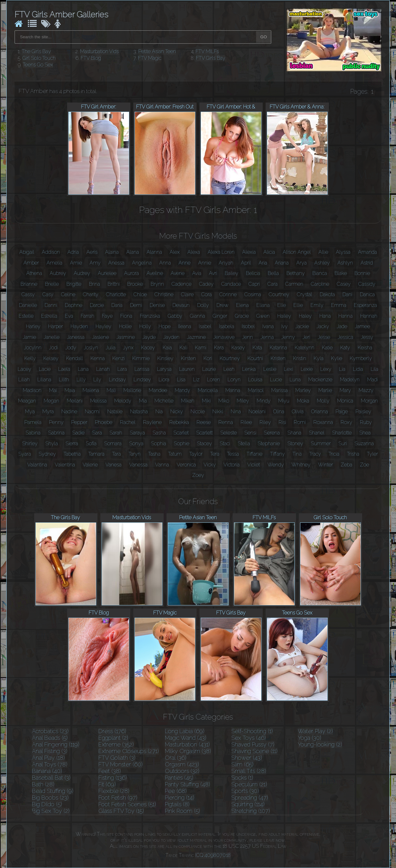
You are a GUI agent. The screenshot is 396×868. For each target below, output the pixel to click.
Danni (51, 305)
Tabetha (72, 454)
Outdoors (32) (182, 771)
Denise (157, 305)
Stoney (295, 443)
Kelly (30, 358)
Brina (94, 284)
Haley (305, 316)
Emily (317, 305)
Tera (215, 454)
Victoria (232, 465)
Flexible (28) (114, 791)
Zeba (346, 465)
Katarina (278, 348)
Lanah (103, 369)
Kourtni (255, 358)
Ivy (285, 326)
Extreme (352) (116, 744)
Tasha (154, 454)
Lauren (187, 369)
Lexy (326, 369)
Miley (243, 401)
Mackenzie (320, 380)
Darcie (97, 305)
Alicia (269, 252)
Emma (339, 305)
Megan (51, 401)
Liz (196, 380)
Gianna (198, 316)
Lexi (289, 369)
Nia (159, 412)
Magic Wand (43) (186, 738)
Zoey (198, 475)
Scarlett (204, 433)
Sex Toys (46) (249, 738)
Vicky (210, 465)
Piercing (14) (180, 798)
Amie (76, 263)
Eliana (263, 305)
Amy (95, 263)
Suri (343, 443)
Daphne (74, 305)
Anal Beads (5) (50, 738)
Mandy (182, 390)
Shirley (30, 443)
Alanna (154, 252)
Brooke (135, 284)
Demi (136, 305)
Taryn (135, 454)
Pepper (79, 422)
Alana (133, 252)
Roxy (346, 422)
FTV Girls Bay (211, 58)
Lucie (276, 380)
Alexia (249, 252)
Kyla (319, 358)
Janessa (76, 337)
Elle (282, 305)
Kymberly (361, 358)
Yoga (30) (310, 738)
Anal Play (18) (48, 758)
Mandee (158, 390)
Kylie (337, 358)
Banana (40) (47, 771)
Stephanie (269, 443)
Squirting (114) (248, 804)
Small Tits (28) (249, 771)
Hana (325, 316)
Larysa (164, 369)
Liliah (24, 380)
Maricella (208, 390)
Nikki (218, 412)
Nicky (177, 412)
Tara (116, 454)
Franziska (150, 316)
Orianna (320, 412)
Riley (265, 422)
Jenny (288, 337)
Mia (143, 401)
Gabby (175, 316)
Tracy (315, 454)
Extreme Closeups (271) (129, 751)
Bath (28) (43, 784)
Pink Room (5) (182, 811)
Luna (295, 380)
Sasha (159, 433)
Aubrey (58, 273)
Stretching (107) (251, 811)
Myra (48, 412)
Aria (263, 263)
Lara (122, 369)
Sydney (47, 454)
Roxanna (323, 422)
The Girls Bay (36, 51)
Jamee (362, 326)
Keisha (365, 348)
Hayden (79, 326)
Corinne (228, 294)
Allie (323, 252)
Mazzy (366, 390)
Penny (56, 422)
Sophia (159, 443)
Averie (178, 273)
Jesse (324, 337)
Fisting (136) (113, 778)
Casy (48, 294)
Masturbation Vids (99, 51)
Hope (165, 326)
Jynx (128, 348)
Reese (204, 422)
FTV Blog (91, 58)
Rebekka (179, 422)
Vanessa (138, 465)
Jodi (53, 348)
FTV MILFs (207, 51)
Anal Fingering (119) (56, 744)
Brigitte (74, 284)
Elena (242, 305)
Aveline (155, 273)
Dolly (203, 305)
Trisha (353, 454)
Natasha (139, 412)
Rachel (128, 422)
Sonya (136, 443)
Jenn (248, 337)
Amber (31, 263)
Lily (97, 380)
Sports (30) (245, 791)
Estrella (49, 316)
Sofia (91, 443)
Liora (164, 380)
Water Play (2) (315, 731)
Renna (226, 422)
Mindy (264, 401)
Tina (297, 454)
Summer (321, 443)
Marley (303, 390)
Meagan (27, 401)
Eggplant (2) (113, 738)
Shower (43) (247, 758)
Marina (233, 390)
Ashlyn (345, 263)
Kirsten (189, 358)
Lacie (45, 369)
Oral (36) (176, 758)
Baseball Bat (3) (51, 778)
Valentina (65, 465)
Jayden (171, 337)
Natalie (115, 412)
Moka (303, 401)
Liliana (44, 380)
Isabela (227, 326)
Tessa (233, 454)
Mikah (188, 401)
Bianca (320, 273)
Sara (97, 433)
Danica (367, 294)
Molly (323, 401)
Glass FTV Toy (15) (121, 811)
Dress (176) (112, 731)
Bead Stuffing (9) (53, 791)
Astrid (367, 263)
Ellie (298, 305)
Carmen (294, 284)
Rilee (246, 422)
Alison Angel (297, 252)
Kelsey (51, 358)
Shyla (52, 443)
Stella (244, 443)
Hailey (284, 316)
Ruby (366, 422)
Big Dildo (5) (47, 804)
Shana (294, 433)
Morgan (369, 401)
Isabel (205, 326)
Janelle (52, 337)
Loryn (234, 380)
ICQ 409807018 (213, 855)
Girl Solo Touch (39, 58)
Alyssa (343, 252)
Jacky (323, 326)
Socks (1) (242, 778)
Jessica (346, 337)
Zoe (365, 465)
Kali (183, 348)
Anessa (116, 263)
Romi (300, 422)
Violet (254, 465)
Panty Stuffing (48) (188, 784)
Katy (345, 348)
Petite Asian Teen (157, 51)
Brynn (157, 284)
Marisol (256, 390)
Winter (326, 465)
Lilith (64, 380)
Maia (70, 390)
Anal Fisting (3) (50, 751)
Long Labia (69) (185, 731)
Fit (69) (107, 784)
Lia (342, 369)
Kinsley (165, 358)
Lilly (81, 380)
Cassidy (367, 284)
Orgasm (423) (182, 764)
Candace (231, 284)
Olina (279, 412)
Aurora (132, 273)
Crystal (305, 294)
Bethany (296, 273)
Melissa (98, 401)
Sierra (72, 443)
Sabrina (56, 433)
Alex (175, 252)
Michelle (164, 401)
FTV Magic (150, 58)
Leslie (270, 369)
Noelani (257, 412)
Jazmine (196, 337)
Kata (257, 348)
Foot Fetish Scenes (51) (127, 804)
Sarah (116, 433)
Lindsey (142, 380)
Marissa (280, 390)
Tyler (372, 454)
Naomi (92, 412)
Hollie (125, 326)
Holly (145, 326)
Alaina (112, 252)
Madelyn (350, 380)
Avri (213, 273)
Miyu (284, 401)
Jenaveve (224, 337)
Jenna (267, 337)
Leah (229, 369)
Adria (73, 252)
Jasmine (126, 337)
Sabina (33, 433)
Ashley (322, 263)
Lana (83, 369)
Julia (111, 348)
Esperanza (365, 305)
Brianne (29, 284)
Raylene (152, 422)
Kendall (75, 358)
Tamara (96, 454)
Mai (53, 390)
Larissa (142, 369)
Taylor (196, 454)
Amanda (368, 252)
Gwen (263, 316)
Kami (201, 348)
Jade (342, 326)
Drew (223, 305)
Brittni (114, 284)
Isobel (248, 326)
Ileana (185, 326)
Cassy (28, 294)
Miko (224, 401)
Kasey (238, 348)
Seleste (229, 433)
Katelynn (305, 348)
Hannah (369, 316)
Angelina (142, 263)
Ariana (282, 263)
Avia (197, 273)
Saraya (137, 433)
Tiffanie (255, 454)
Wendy (276, 465)
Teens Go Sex (38, 65)
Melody (123, 401)
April (246, 263)
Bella (273, 273)
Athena (34, 273)
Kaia (167, 348)
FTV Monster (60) (121, 764)
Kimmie (141, 358)
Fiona (126, 316)
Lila (374, 369)
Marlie (325, 390)
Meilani (75, 401)
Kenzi (119, 358)
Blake (341, 273)
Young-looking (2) (320, 744)
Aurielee (107, 273)
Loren (214, 380)
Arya (302, 263)
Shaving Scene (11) (255, 751)
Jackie (302, 326)
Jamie (29, 337)
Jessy (367, 337)
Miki (206, 401)
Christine (164, 294)
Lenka (249, 369)
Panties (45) (179, 778)
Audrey (82, 273)
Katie (327, 348)
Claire (187, 294)
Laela (64, 369)
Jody (71, 348)
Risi (282, 422)
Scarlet (181, 433)
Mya (30, 412)
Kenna (98, 358)
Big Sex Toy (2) (51, 811)
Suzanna (364, 443)
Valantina (37, 465)
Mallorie (132, 390)
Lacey (25, 369)
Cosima (253, 294)
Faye (107, 316)
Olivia (298, 412)
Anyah (226, 263)
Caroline (320, 284)
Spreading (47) (250, 798)
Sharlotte (342, 433)
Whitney (301, 465)
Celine (68, 294)
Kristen (278, 358)
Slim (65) (242, 764)
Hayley (104, 326)
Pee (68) (176, 791)
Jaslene (101, 337)
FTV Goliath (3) (117, 758)
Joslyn (91, 348)
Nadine (69, 412)
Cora (207, 294)
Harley (33, 326)
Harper (56, 326)
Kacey (148, 348)
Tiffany (277, 454)
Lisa (181, 380)
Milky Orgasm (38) (188, 751)
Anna (165, 263)
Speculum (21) (249, 784)
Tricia (334, 454)
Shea (365, 433)
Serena (272, 433)
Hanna (346, 316)
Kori (208, 358)
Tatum (175, 454)
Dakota (327, 294)
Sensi (250, 433)
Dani (347, 294)
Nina (236, 412)
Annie (205, 263)
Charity (91, 294)
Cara (273, 284)
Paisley (363, 412)
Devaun (181, 305)
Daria (117, 305)
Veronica (186, 465)
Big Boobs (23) (50, 798)
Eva (69, 316)
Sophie (182, 443)
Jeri (306, 337)
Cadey (206, 284)
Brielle (52, 284)
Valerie (90, 465)
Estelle (26, 316)
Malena (91, 390)
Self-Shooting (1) (252, 731)
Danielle (28, 305)
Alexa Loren (221, 252)
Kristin (300, 358)
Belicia (253, 273)
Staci (225, 443)
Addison (51, 252)
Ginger (220, 316)
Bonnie (362, 273)
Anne (185, 263)
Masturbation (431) (187, 744)
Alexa (194, 252)
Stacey (204, 443)
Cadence (182, 284)
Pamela (33, 422)
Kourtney (230, 358)
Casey (344, 284)
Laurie (209, 369)
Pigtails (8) (177, 804)
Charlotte (116, 294)
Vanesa (113, 465)
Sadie (78, 433)
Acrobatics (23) (50, 731)
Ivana (268, 326)
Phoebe (104, 422)
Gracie (242, 316)
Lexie (307, 369)
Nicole (198, 412)
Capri (254, 284)
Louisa (255, 380)
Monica (345, 401)
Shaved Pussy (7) (253, 744)
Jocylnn (33, 348)
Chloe (140, 294)
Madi (373, 380)
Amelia (54, 263)
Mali (111, 390)
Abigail (27, 252)
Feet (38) (110, 771)
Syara (25, 454)
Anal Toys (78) (50, 764)
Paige (342, 412)
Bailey (232, 273)
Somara (113, 443)
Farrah (88, 316)
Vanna (162, 465)
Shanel (317, 433)
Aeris (92, 252)
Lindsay (117, 380)
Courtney (279, 294)
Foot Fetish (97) (118, 798)
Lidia (358, 369)
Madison (32, 390)
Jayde (149, 337)
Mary (345, 390)
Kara (219, 348)
